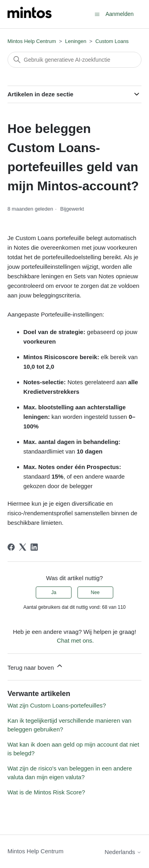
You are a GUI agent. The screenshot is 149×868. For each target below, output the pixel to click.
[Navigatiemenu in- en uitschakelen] (97, 14)
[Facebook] (11, 547)
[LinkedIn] (34, 547)
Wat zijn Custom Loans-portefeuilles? (57, 705)
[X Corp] (23, 547)
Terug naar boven (36, 666)
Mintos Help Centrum (32, 41)
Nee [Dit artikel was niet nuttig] (95, 592)
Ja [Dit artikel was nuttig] (54, 592)
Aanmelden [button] (119, 14)
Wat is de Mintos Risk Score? (46, 792)
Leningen (76, 41)
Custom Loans (112, 41)
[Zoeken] (75, 60)
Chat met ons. (75, 640)
